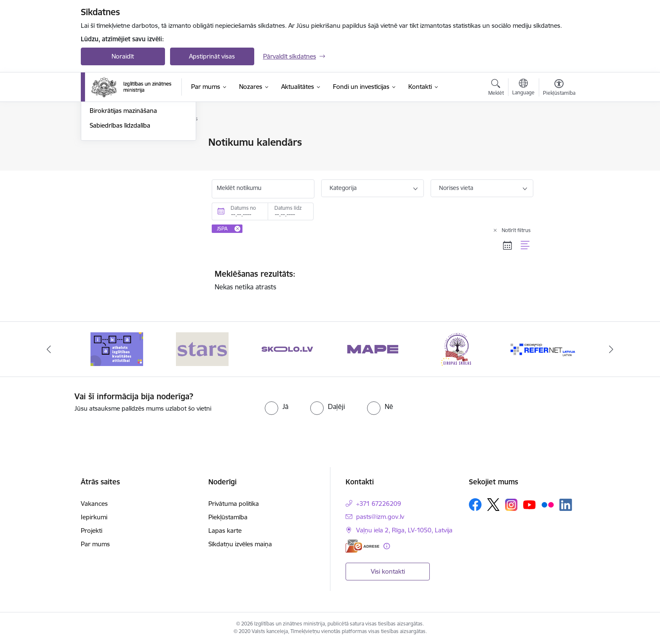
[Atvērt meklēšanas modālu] (496, 88)
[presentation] (516, 408)
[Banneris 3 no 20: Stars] (287, 349)
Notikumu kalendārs (118, 143)
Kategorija (343, 188)
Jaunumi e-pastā (113, 172)
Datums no (243, 208)
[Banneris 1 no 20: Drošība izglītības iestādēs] (117, 349)
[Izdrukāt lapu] (559, 139)
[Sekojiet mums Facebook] (475, 505)
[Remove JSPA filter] (237, 229)
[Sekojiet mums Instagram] (511, 505)
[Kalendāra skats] (508, 245)
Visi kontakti (388, 571)
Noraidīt (123, 56)
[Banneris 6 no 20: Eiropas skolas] (543, 349)
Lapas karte (225, 530)
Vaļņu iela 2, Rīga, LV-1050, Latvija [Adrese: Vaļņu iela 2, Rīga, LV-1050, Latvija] (404, 530)
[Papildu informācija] (387, 546)
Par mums (95, 544)
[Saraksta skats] (526, 245)
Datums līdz (288, 208)
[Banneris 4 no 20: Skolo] (373, 349)
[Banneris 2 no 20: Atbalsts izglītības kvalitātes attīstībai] (202, 349)
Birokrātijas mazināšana (123, 202)
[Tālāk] (612, 349)
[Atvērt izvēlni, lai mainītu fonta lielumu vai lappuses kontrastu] (559, 88)
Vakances (94, 504)
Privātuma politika (234, 504)
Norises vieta (456, 188)
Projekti (92, 530)
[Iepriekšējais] (49, 349)
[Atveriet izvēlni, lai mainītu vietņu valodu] (523, 88)
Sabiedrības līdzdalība (120, 216)
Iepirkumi (94, 517)
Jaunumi (102, 157)
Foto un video (109, 187)
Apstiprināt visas (212, 56)
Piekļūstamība (228, 517)
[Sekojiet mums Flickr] (548, 504)
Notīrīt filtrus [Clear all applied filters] (516, 230)
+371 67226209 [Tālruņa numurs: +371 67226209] (379, 504)
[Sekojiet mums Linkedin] (566, 505)
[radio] (277, 406)
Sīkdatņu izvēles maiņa (240, 544)
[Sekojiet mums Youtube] (530, 504)
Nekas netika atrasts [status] (373, 280)
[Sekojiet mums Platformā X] (493, 505)
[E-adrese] (362, 546)
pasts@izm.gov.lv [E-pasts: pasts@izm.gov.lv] (380, 517)
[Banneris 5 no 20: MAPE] (458, 349)
